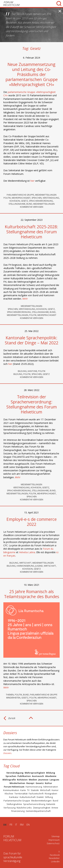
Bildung (22, 371)
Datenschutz (53, 843)
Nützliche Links (24, 808)
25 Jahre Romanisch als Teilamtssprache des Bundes (32, 594)
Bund (29, 204)
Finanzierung (18, 811)
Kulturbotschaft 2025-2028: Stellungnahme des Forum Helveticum (32, 232)
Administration (51, 787)
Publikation (24, 776)
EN (28, 825)
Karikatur (14, 797)
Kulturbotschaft (28, 797)
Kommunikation (11, 790)
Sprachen (37, 198)
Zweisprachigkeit (42, 808)
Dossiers (7, 753)
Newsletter (54, 858)
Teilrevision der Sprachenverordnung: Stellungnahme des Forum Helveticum (32, 404)
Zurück (12, 718)
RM (22, 825)
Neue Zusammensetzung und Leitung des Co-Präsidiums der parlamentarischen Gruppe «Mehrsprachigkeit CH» (32, 74)
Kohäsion (15, 201)
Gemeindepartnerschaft (38, 811)
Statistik (35, 790)
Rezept (30, 783)
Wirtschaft (25, 563)
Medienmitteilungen (46, 195)
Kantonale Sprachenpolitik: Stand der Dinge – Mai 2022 (32, 340)
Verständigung (51, 198)
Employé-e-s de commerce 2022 (32, 522)
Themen (10, 695)
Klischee (9, 794)
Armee (55, 808)
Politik (7, 198)
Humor (55, 790)
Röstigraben (51, 794)
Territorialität (21, 794)
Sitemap (56, 836)
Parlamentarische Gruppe (20, 195)
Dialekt (40, 797)
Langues (54, 780)
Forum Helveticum (14, 787)
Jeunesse (43, 780)
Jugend (39, 566)
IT (16, 825)
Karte (23, 790)
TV (28, 790)
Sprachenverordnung (41, 201)
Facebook (55, 855)
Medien (33, 780)
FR (11, 825)
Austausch (38, 776)
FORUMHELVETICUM (12, 838)
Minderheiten (13, 698)
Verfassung (9, 808)
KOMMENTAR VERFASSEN (32, 207)
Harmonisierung (25, 566)
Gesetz (25, 201)
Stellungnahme (17, 204)
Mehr (25, 299)
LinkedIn (55, 861)
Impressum (54, 840)
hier (32, 181)
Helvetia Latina (27, 552)
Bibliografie (9, 780)
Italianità (51, 804)
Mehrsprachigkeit (21, 198)
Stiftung (49, 797)
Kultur (48, 783)
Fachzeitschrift (36, 794)
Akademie (51, 776)
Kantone (32, 371)
